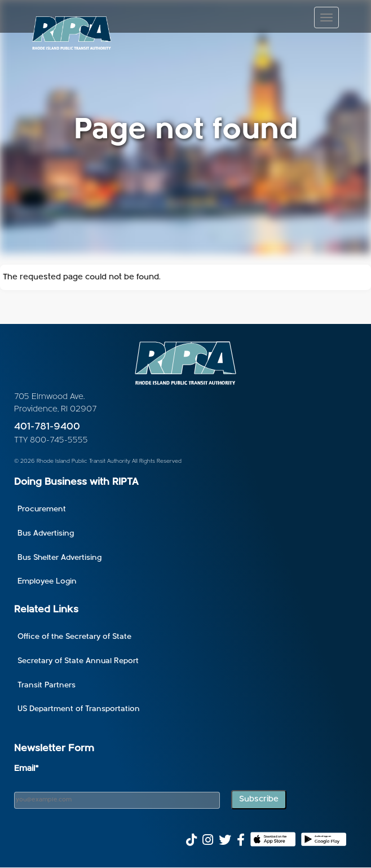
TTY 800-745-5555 (51, 440)
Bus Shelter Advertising (59, 558)
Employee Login (47, 582)
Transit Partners (47, 685)
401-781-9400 (47, 427)
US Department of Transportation (79, 709)
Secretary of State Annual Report (78, 661)
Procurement (42, 509)
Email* (26, 769)
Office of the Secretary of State (74, 637)
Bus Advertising (46, 534)
